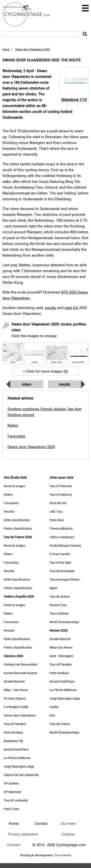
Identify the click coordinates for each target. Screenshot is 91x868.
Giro (52, 715)
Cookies (68, 834)
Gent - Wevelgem (61, 656)
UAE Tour (56, 511)
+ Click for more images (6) (45, 371)
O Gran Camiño (60, 554)
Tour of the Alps (60, 562)
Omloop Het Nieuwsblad (20, 664)
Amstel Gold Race (16, 749)
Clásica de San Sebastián (21, 775)
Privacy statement (23, 834)
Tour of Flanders (15, 724)
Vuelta (54, 707)
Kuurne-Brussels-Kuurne (20, 673)
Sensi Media (63, 855)
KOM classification (17, 520)
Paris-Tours (12, 809)
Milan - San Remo (16, 690)
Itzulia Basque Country (65, 545)
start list (71, 308)
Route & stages (14, 486)
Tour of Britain (59, 613)
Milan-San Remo (61, 647)
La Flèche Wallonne (17, 758)
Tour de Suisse (60, 596)
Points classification (18, 528)
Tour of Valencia (61, 486)
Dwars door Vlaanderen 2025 (31, 447)
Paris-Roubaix (13, 732)
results (51, 308)
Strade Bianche (14, 681)
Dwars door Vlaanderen (20, 715)
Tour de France (60, 724)
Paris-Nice (57, 520)
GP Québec (11, 783)
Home (6, 49)
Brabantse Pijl (13, 741)
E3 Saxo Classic (15, 698)
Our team (68, 823)
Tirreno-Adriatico (61, 528)
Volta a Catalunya (62, 537)
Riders (27, 384)
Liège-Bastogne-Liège (19, 766)
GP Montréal (12, 792)
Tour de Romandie (62, 571)
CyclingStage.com (29, 14)
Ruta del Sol (58, 503)
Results (64, 384)
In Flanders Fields (16, 707)
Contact (14, 845)
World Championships (64, 622)
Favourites (11, 503)
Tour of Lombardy (16, 800)
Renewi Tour (58, 605)
